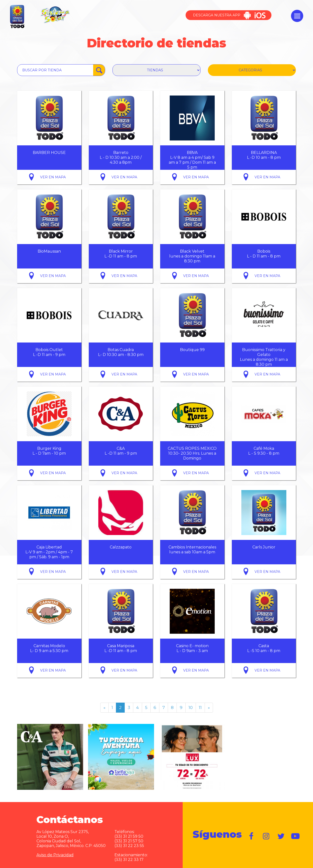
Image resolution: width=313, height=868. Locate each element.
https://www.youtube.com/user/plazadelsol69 (296, 836)
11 (200, 707)
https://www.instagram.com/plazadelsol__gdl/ (266, 836)
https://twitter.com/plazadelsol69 (281, 836)
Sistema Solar (55, 15)
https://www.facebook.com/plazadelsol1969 (252, 836)
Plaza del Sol (17, 17)
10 (191, 707)
